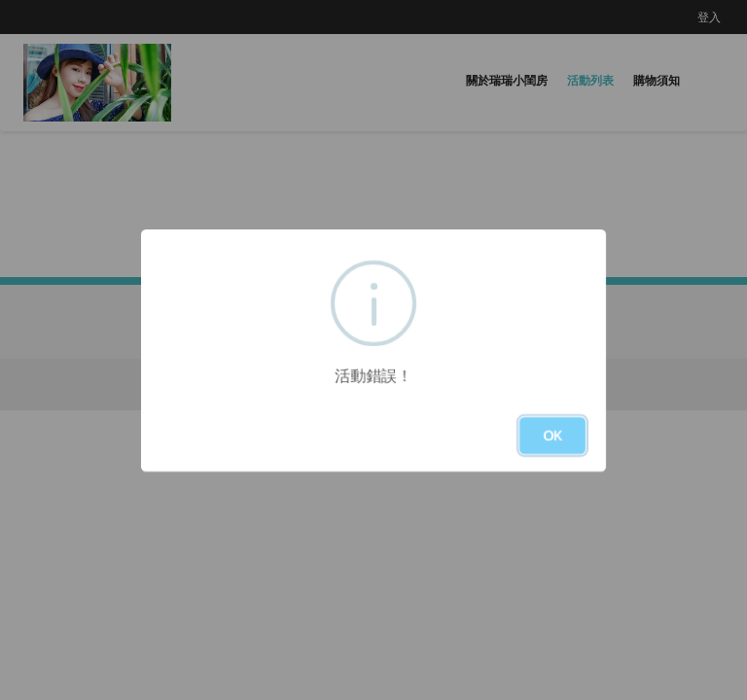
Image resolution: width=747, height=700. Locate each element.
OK (552, 435)
